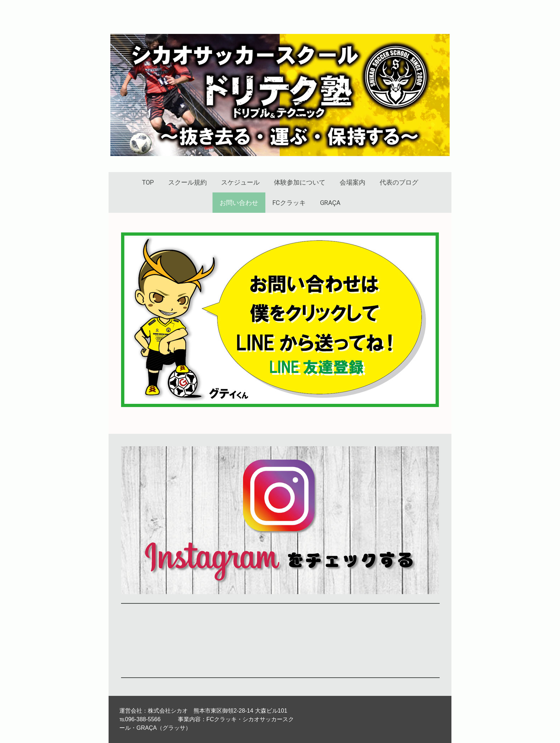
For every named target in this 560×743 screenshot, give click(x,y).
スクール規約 (187, 182)
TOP (148, 182)
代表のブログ (399, 182)
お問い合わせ (239, 203)
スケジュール (240, 182)
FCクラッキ (289, 203)
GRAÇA (330, 203)
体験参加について (300, 182)
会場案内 (352, 182)
